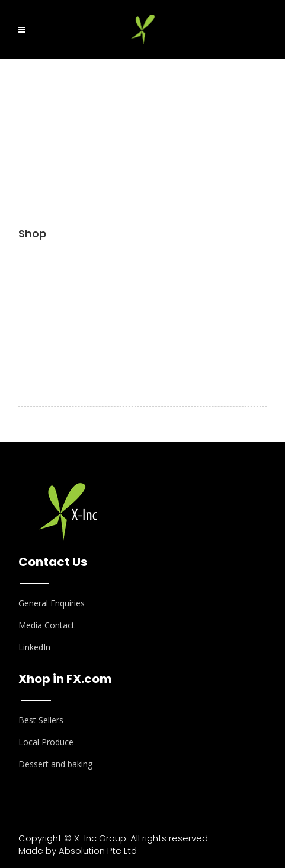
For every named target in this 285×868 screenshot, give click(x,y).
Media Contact (47, 625)
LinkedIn (34, 647)
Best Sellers (41, 720)
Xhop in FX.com (65, 679)
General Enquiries (52, 603)
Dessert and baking (55, 764)
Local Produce (46, 742)
